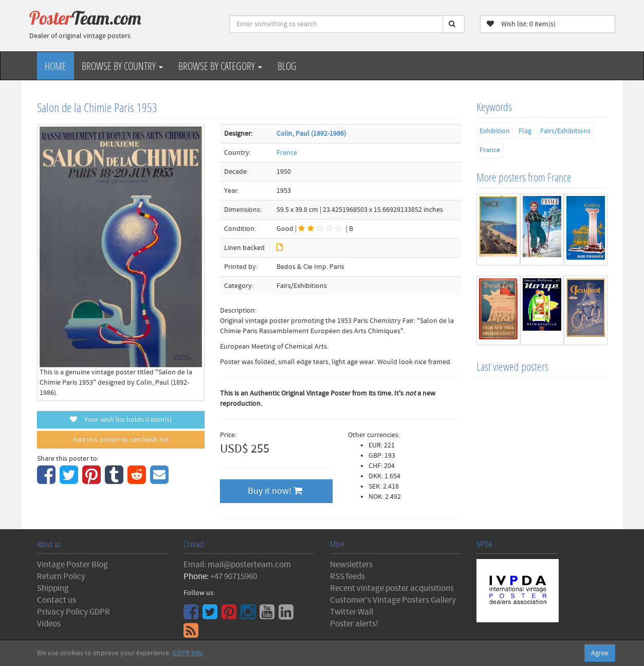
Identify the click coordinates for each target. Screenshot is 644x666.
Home (56, 66)
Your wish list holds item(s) (121, 420)
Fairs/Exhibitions (565, 131)
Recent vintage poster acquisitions (392, 588)
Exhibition (495, 131)
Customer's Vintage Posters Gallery (393, 600)
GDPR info (188, 653)
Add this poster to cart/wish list (121, 440)
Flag (525, 131)
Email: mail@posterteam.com (237, 565)
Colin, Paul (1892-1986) (311, 134)
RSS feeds (347, 577)
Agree (600, 653)
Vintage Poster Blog (72, 565)
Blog (287, 66)
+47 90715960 (234, 577)
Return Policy (61, 577)
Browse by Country (122, 66)
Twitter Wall (352, 612)
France (287, 153)
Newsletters (351, 565)
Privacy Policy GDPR (73, 612)
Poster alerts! (354, 624)
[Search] (454, 24)
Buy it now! (275, 491)
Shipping (53, 588)
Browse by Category (220, 66)
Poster (85, 18)
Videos (49, 624)
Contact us (57, 600)
